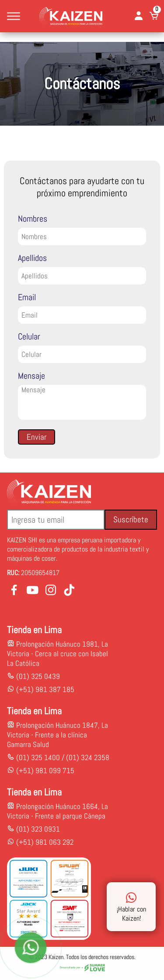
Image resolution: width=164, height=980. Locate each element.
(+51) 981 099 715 (45, 771)
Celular (29, 336)
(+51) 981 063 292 (45, 842)
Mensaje (31, 376)
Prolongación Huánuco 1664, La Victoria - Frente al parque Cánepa (58, 811)
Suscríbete (131, 519)
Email (27, 297)
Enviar (37, 437)
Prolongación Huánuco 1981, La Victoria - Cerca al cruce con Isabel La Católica (58, 654)
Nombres (33, 219)
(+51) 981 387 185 (44, 689)
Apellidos (32, 258)
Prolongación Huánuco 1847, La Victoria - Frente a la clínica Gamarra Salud (58, 735)
